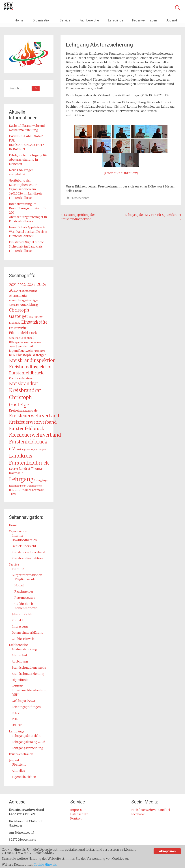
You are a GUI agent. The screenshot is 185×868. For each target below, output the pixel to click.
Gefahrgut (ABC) (23, 701)
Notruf (19, 585)
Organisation (42, 20)
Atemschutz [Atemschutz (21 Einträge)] (18, 296)
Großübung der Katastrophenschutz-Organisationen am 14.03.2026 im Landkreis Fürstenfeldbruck (26, 189)
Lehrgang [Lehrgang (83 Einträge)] (21, 479)
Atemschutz (20, 655)
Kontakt (17, 620)
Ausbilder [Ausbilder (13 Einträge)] (14, 305)
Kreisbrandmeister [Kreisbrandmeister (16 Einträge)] (21, 378)
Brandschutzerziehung (28, 674)
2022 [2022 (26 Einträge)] (22, 285)
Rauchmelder (24, 591)
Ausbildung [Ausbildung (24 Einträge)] (29, 305)
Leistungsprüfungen (26, 707)
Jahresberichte (22, 614)
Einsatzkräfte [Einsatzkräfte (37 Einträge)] (34, 322)
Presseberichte (80, 198)
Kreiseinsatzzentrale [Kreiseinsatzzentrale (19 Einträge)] (23, 411)
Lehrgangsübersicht (26, 736)
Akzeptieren (167, 851)
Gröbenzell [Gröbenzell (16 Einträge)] (27, 338)
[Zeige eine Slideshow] (121, 173)
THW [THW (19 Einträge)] (12, 494)
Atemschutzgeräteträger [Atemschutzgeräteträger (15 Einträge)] (24, 300)
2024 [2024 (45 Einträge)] (42, 284)
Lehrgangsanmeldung (27, 748)
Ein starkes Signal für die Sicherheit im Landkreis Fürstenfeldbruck (26, 246)
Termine (18, 569)
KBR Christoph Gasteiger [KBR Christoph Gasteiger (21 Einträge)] (28, 355)
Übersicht (19, 765)
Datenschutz (79, 814)
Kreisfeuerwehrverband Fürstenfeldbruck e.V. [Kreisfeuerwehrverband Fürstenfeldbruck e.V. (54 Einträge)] (35, 442)
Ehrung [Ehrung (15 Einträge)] (38, 317)
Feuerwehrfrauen (145, 20)
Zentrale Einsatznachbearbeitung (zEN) (29, 690)
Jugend (171, 20)
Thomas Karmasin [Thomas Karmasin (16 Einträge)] (33, 490)
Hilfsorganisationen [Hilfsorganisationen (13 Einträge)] (19, 342)
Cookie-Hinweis (23, 639)
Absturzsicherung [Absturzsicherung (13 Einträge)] (28, 291)
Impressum (20, 626)
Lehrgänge (116, 20)
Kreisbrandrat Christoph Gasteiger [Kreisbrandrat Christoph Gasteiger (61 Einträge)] (25, 397)
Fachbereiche (89, 20)
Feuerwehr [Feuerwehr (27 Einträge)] (18, 328)
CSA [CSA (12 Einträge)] (31, 317)
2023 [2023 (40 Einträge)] (31, 284)
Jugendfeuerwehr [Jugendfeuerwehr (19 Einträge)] (21, 351)
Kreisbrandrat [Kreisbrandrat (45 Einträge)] (24, 384)
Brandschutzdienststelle (29, 668)
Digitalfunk (20, 680)
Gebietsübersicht (24, 546)
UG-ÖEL (18, 725)
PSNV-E (17, 713)
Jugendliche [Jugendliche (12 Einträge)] (39, 351)
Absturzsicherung (24, 649)
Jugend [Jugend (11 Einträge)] (12, 347)
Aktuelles (18, 771)
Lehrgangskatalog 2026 (28, 742)
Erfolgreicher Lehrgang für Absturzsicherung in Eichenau (28, 160)
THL (15, 719)
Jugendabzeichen (24, 777)
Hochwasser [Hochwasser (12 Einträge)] (36, 342)
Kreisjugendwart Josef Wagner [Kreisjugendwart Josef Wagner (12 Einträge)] (32, 450)
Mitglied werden (26, 579)
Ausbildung (20, 661)
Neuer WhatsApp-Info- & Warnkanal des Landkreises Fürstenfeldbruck (28, 232)
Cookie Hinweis (46, 865)
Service (65, 20)
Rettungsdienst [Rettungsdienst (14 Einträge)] (18, 486)
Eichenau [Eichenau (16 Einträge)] (15, 323)
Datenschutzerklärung (28, 633)
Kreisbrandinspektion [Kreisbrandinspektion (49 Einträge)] (32, 360)
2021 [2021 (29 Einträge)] (13, 285)
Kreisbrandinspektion (27, 558)
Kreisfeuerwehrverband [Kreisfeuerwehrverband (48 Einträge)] (34, 416)
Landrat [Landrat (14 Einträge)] (14, 469)
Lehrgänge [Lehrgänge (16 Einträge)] (41, 480)
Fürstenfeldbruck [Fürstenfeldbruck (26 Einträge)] (23, 333)
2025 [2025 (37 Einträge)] (13, 290)
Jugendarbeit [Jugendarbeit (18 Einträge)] (24, 346)
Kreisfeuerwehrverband (28, 552)
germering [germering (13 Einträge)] (14, 338)
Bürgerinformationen (27, 575)
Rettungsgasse (25, 598)
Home (19, 20)
